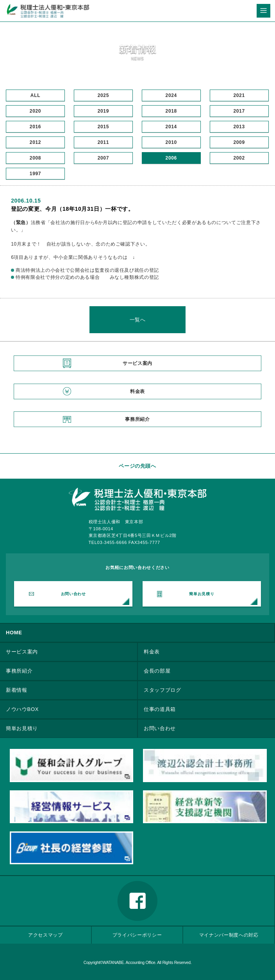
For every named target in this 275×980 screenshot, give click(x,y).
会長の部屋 (157, 671)
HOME (14, 633)
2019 (103, 111)
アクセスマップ (46, 935)
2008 (35, 158)
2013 (239, 127)
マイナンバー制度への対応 (229, 935)
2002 (239, 158)
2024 (171, 95)
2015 (103, 127)
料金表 (137, 391)
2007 (103, 158)
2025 (103, 95)
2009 (239, 142)
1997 (35, 174)
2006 (171, 158)
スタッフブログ (162, 690)
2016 (35, 127)
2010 (171, 142)
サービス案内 (137, 363)
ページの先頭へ (137, 466)
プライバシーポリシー (137, 935)
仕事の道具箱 (160, 709)
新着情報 (17, 690)
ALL (35, 95)
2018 (171, 111)
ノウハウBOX (22, 709)
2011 (103, 142)
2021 (239, 95)
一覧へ (138, 320)
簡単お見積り (202, 594)
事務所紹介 (137, 419)
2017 (239, 111)
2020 (35, 111)
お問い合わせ (73, 594)
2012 (35, 142)
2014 (171, 127)
